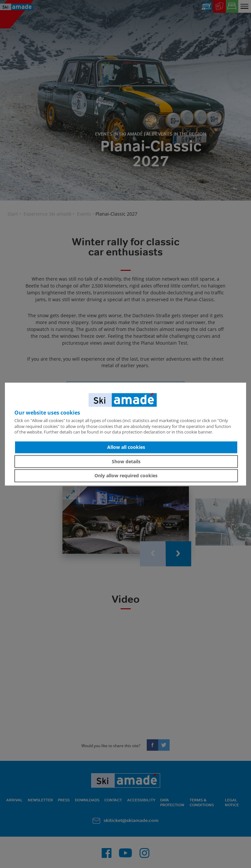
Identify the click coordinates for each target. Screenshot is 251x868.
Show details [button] (126, 461)
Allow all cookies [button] (126, 447)
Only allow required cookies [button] (126, 475)
